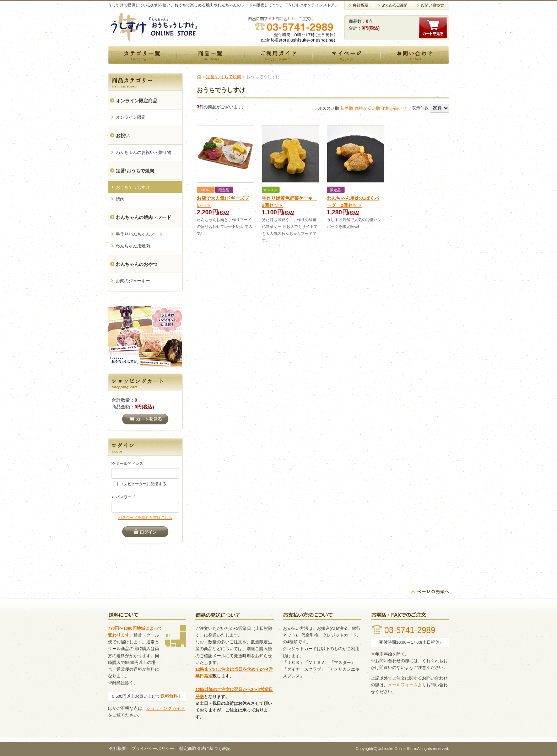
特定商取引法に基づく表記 (205, 749)
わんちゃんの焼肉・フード (144, 217)
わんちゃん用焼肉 (133, 246)
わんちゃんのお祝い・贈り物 (144, 152)
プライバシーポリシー (153, 749)
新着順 (347, 108)
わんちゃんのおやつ (137, 264)
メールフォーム (403, 685)
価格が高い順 (394, 108)
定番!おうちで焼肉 (135, 171)
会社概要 (118, 749)
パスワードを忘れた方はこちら (145, 518)
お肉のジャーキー (133, 281)
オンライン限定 (131, 117)
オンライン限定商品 (137, 101)
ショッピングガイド (166, 708)
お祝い (123, 136)
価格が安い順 (367, 108)
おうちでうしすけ (133, 187)
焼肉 (120, 199)
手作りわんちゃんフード (139, 234)
